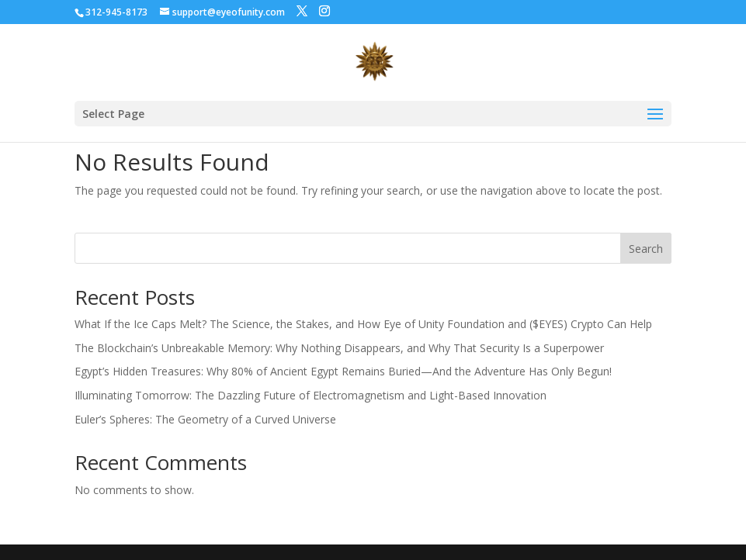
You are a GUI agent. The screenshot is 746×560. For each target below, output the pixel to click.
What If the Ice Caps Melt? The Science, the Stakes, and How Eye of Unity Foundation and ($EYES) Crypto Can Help (363, 324)
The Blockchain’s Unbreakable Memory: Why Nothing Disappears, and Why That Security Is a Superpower (339, 348)
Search (646, 249)
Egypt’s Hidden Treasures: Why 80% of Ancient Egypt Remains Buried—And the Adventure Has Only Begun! (343, 371)
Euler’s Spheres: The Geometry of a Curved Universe (205, 419)
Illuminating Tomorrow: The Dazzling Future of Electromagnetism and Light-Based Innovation (311, 395)
